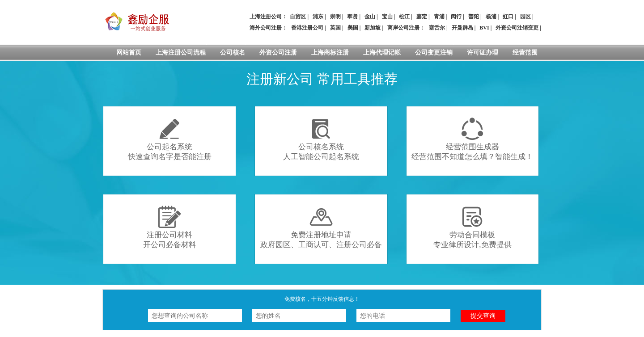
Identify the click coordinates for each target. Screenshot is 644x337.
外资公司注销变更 (517, 28)
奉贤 (352, 17)
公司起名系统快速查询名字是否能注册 (170, 139)
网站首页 (129, 53)
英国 (335, 28)
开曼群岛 (462, 28)
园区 (525, 17)
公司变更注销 (434, 53)
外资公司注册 (278, 53)
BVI (484, 28)
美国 (353, 28)
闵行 (456, 17)
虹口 (508, 17)
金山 (370, 17)
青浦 (439, 17)
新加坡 (373, 28)
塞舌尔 (437, 28)
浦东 (318, 17)
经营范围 (525, 53)
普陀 (474, 17)
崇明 (335, 17)
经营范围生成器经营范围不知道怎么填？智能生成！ (472, 139)
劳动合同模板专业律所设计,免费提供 (472, 227)
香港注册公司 (307, 28)
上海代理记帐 (382, 53)
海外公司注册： (268, 28)
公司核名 (233, 53)
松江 (404, 17)
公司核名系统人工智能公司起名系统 (321, 139)
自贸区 (298, 17)
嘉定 (422, 17)
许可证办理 (483, 53)
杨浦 (491, 17)
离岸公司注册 (403, 28)
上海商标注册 (330, 53)
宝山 (387, 17)
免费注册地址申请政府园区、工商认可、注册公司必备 (321, 227)
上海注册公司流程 (181, 53)
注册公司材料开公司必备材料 (170, 227)
